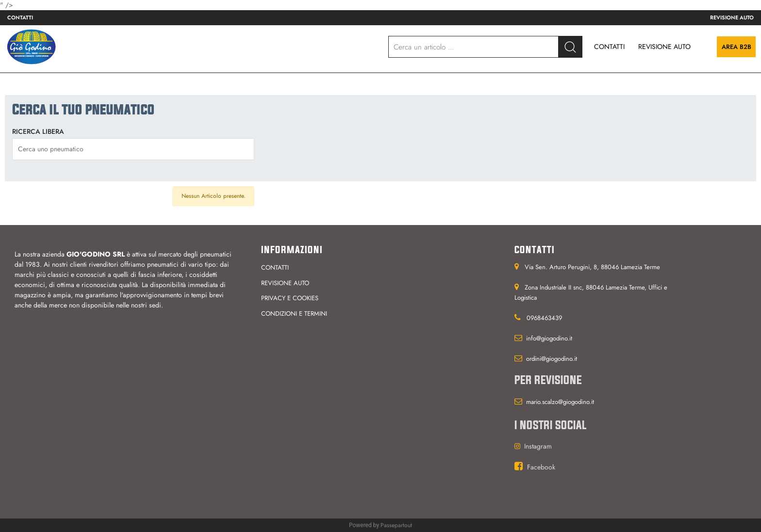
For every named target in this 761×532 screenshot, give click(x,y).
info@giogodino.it (549, 338)
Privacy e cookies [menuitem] (290, 298)
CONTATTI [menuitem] (609, 47)
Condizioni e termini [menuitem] (294, 314)
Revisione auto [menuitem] (732, 17)
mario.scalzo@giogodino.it (560, 402)
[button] (570, 47)
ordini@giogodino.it (552, 359)
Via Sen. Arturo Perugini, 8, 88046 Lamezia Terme (592, 267)
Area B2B (736, 47)
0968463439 (544, 318)
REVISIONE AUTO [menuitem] (664, 47)
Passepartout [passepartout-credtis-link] (396, 525)
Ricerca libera (38, 131)
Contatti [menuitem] (20, 17)
